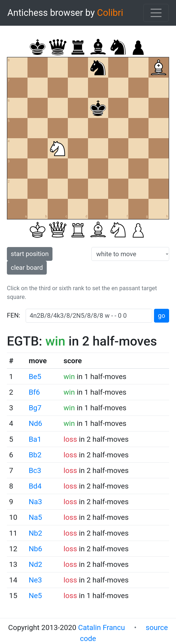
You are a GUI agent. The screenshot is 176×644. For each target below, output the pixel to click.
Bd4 (35, 486)
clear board (27, 268)
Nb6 (35, 549)
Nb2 (35, 533)
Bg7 (35, 408)
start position (30, 254)
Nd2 (35, 564)
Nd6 (35, 423)
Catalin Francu (102, 627)
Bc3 (35, 470)
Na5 (35, 517)
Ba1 (35, 439)
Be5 (35, 377)
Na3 (35, 502)
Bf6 (34, 392)
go (162, 316)
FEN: (14, 315)
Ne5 (35, 596)
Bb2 (35, 455)
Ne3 (35, 580)
